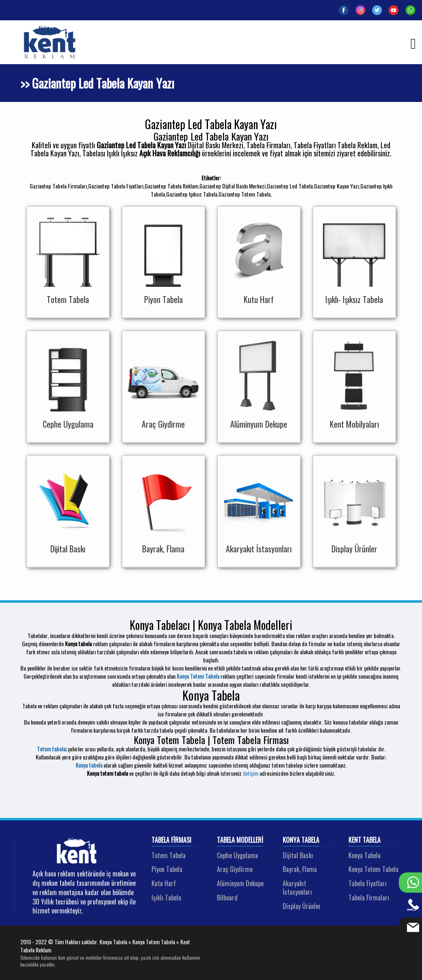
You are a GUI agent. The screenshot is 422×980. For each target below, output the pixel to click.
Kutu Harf (164, 883)
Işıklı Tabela (166, 898)
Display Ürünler (302, 906)
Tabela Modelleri (240, 840)
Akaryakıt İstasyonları (297, 888)
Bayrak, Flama (300, 869)
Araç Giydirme (235, 869)
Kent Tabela (365, 840)
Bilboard (227, 898)
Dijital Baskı (298, 855)
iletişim (251, 773)
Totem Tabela (169, 855)
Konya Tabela (301, 840)
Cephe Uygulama (237, 855)
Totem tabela (51, 749)
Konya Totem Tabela (198, 676)
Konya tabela (89, 765)
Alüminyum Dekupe (240, 883)
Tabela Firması (171, 840)
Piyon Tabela (167, 869)
